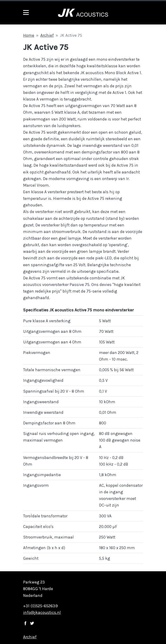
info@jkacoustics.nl (42, 612)
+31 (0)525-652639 (40, 606)
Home (29, 35)
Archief (47, 35)
